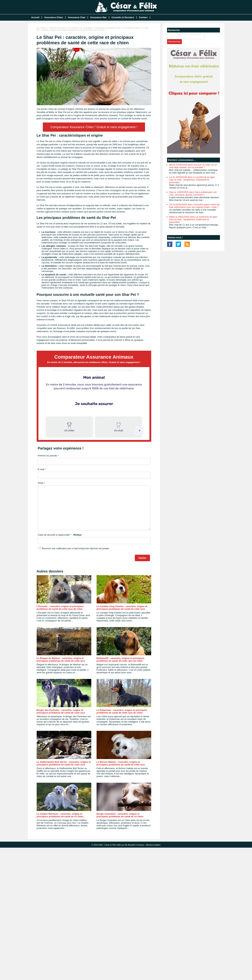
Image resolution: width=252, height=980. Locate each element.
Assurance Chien (54, 17)
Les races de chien (131, 28)
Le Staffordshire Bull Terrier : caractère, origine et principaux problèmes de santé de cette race (64, 763)
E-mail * (42, 469)
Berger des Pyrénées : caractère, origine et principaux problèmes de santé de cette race (61, 711)
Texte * (41, 483)
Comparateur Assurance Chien (108, 28)
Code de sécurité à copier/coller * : (60, 535)
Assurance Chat (77, 17)
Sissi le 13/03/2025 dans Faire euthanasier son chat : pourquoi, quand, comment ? (193, 193)
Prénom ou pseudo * (48, 456)
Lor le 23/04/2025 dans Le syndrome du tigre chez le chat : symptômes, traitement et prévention (192, 180)
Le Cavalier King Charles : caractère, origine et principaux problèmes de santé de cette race (122, 608)
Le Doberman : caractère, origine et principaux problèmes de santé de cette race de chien (122, 711)
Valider (142, 558)
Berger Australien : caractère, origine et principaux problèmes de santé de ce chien (120, 815)
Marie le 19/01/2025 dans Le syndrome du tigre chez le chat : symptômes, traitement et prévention (193, 219)
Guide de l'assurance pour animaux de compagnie (71, 28)
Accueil (35, 17)
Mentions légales (153, 845)
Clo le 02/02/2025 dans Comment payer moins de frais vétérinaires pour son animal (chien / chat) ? (194, 206)
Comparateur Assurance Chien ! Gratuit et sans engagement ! (94, 127)
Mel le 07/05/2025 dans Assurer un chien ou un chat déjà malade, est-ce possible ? (193, 166)
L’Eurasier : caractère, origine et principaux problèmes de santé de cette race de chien (60, 608)
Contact (143, 17)
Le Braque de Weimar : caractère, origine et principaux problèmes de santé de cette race (61, 660)
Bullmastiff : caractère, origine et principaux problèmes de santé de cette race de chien (121, 660)
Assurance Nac (98, 17)
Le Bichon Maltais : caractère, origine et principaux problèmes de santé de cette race (121, 763)
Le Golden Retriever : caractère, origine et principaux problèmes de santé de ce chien (60, 815)
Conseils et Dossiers (123, 17)
